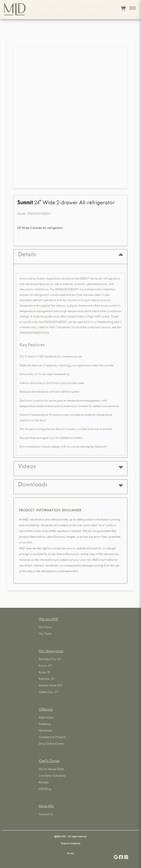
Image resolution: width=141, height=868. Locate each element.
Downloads (70, 485)
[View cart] (123, 8)
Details (70, 255)
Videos (70, 467)
